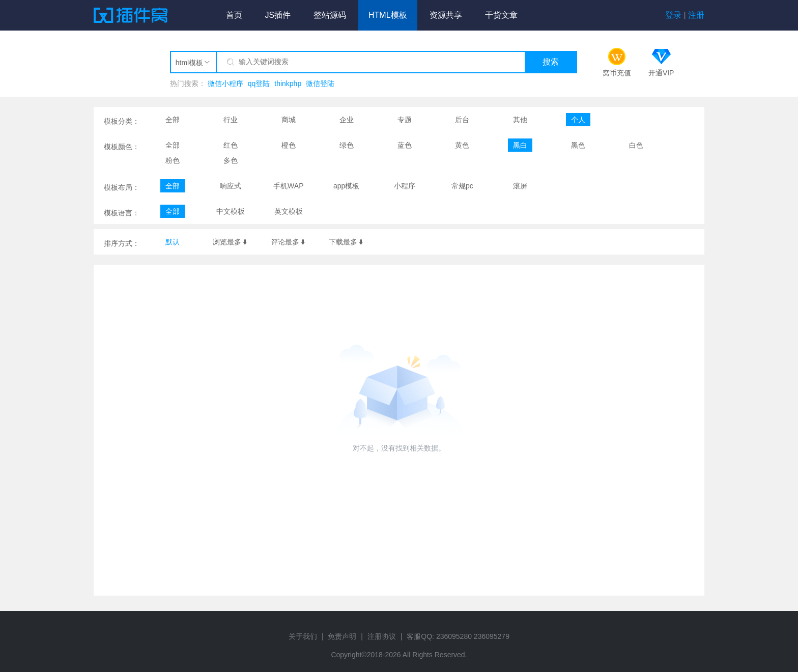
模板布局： (122, 187)
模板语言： (122, 213)
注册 (696, 15)
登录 (673, 15)
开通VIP (661, 73)
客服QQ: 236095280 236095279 (458, 636)
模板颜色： (122, 147)
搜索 (551, 62)
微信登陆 (320, 83)
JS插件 (278, 15)
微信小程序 (225, 83)
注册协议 (382, 636)
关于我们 (303, 636)
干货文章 (501, 15)
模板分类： (122, 121)
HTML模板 (388, 15)
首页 (234, 15)
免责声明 (342, 636)
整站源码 (330, 15)
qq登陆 (259, 83)
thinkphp (288, 83)
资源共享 (446, 15)
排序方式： (122, 243)
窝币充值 (617, 73)
